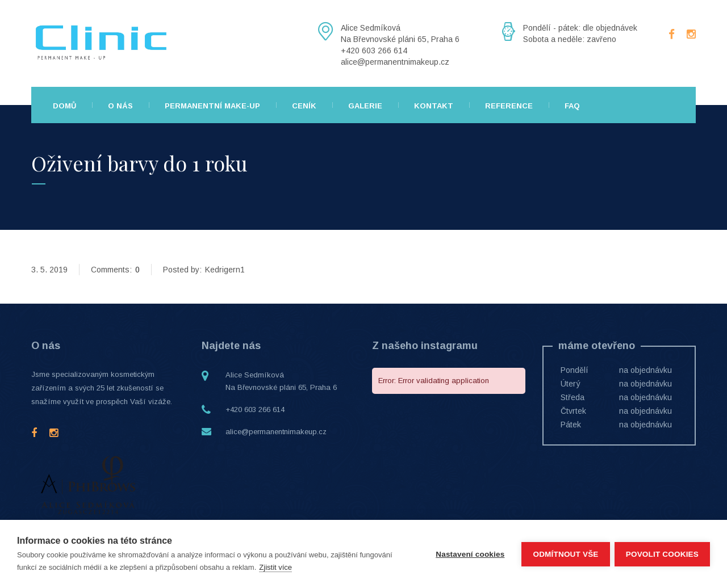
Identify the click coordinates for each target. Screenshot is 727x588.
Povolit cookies (662, 554)
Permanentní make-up (212, 106)
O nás (120, 106)
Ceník (304, 106)
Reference (509, 106)
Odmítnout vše (565, 554)
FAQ (572, 106)
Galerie (365, 106)
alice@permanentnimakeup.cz (276, 432)
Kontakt (434, 106)
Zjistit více (275, 567)
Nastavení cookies (469, 554)
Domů (64, 106)
